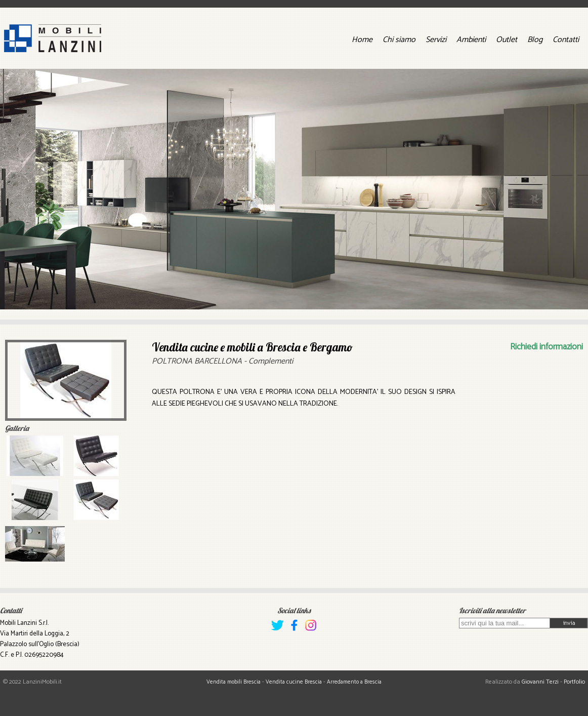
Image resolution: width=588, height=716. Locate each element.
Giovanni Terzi (540, 682)
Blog (535, 40)
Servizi (436, 40)
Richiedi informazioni (547, 347)
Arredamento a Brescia (354, 682)
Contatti (566, 40)
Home (362, 40)
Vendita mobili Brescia (234, 682)
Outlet (507, 40)
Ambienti (471, 40)
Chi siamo (399, 40)
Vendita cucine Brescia (294, 682)
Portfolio (574, 682)
